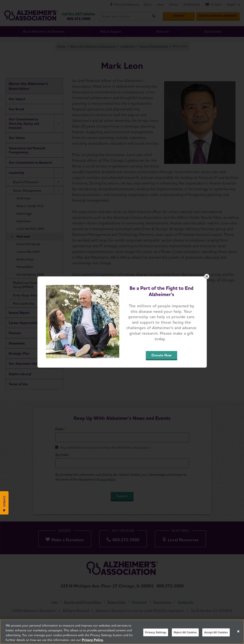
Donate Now (161, 355)
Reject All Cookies (185, 633)
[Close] (238, 632)
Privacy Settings (156, 633)
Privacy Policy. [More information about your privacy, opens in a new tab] (93, 641)
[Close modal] (207, 276)
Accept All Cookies (216, 633)
